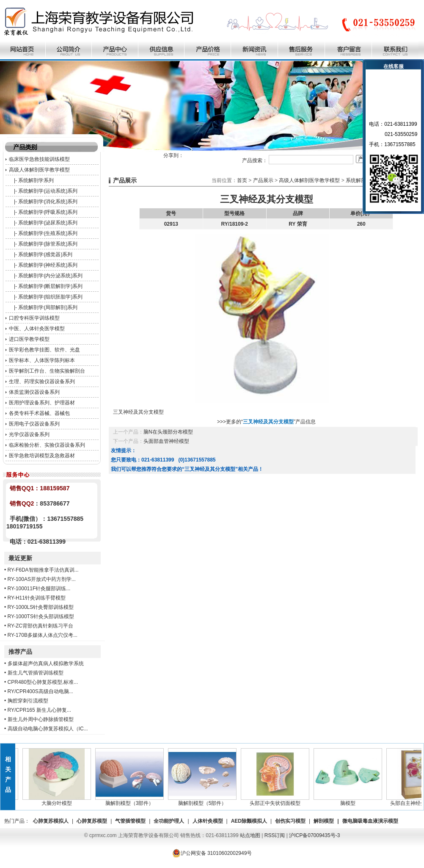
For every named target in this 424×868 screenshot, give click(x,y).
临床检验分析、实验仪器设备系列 (47, 445)
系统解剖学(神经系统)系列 (48, 265)
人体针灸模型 (208, 821)
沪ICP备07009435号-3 (314, 835)
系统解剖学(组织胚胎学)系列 (50, 297)
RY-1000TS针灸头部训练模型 (41, 616)
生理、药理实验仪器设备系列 (42, 381)
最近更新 (20, 558)
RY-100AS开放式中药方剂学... (42, 579)
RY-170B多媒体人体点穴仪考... (43, 635)
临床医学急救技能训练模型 (39, 159)
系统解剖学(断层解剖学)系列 (50, 286)
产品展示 (263, 180)
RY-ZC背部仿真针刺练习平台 (40, 626)
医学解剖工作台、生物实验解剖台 (47, 371)
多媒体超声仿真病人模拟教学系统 (46, 663)
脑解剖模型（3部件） (132, 801)
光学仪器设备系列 (29, 434)
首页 (242, 180)
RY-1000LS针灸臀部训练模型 (41, 607)
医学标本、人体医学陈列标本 (42, 360)
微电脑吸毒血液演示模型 (370, 821)
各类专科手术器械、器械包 (39, 413)
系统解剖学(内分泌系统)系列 (50, 276)
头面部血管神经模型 (166, 441)
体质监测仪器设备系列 (34, 392)
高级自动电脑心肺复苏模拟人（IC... (48, 729)
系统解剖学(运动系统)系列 (48, 191)
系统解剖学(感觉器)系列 (45, 254)
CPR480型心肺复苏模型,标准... (43, 682)
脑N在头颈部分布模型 (168, 432)
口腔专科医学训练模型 (34, 318)
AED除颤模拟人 (249, 821)
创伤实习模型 (290, 821)
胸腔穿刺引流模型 (28, 701)
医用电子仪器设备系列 (34, 424)
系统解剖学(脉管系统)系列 (48, 244)
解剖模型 (324, 821)
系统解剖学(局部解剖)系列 (48, 307)
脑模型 (350, 801)
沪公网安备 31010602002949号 (212, 853)
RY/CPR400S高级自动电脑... (40, 691)
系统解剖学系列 (36, 180)
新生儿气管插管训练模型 (36, 673)
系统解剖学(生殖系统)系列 (48, 233)
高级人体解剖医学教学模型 (39, 170)
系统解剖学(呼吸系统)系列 (48, 212)
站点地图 (250, 835)
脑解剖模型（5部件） (205, 801)
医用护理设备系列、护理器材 (42, 403)
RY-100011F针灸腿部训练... (39, 589)
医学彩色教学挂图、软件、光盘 (44, 350)
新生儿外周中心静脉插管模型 (41, 719)
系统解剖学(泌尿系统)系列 (48, 223)
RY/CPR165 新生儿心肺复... (39, 710)
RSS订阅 (275, 835)
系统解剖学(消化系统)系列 (48, 202)
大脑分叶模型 (59, 801)
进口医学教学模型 (29, 339)
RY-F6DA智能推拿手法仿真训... (43, 570)
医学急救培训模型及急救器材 (42, 456)
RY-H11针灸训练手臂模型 (37, 598)
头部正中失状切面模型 (278, 801)
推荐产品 (20, 652)
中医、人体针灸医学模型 (37, 329)
